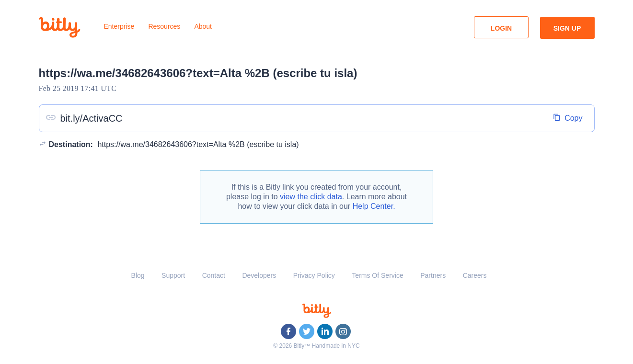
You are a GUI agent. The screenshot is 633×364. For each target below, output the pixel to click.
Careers (475, 275)
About (203, 26)
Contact (214, 275)
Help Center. (374, 206)
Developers (259, 275)
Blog (138, 275)
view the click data (311, 197)
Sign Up (567, 28)
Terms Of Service (377, 275)
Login (501, 28)
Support (173, 275)
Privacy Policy (314, 275)
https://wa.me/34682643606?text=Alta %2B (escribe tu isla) (198, 144)
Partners (433, 275)
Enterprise (119, 26)
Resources (164, 26)
